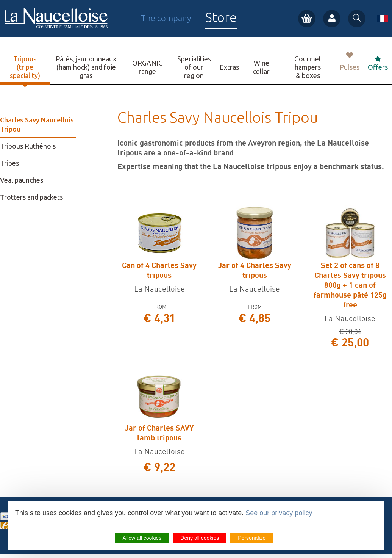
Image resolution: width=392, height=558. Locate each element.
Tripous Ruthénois (28, 146)
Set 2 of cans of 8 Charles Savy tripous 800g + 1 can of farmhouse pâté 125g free (350, 285)
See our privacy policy (279, 513)
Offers (378, 63)
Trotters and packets (31, 197)
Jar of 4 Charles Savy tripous (255, 270)
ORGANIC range (147, 67)
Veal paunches (22, 180)
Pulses (350, 61)
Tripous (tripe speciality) (25, 67)
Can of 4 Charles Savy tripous (159, 270)
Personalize (252, 538)
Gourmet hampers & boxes (308, 67)
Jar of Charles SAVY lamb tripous (159, 433)
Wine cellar (261, 67)
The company (166, 18)
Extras (229, 67)
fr (383, 19)
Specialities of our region (194, 67)
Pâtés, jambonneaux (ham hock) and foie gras (86, 67)
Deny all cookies (200, 538)
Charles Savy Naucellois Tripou (37, 124)
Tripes (9, 163)
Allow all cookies (142, 538)
